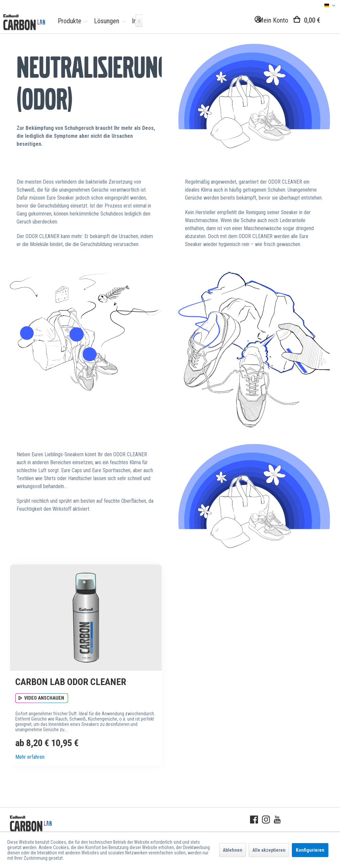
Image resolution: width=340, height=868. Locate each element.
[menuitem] (71, 21)
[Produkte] (71, 21)
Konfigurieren (310, 850)
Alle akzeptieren (269, 850)
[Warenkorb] (313, 21)
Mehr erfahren (30, 757)
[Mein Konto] (270, 21)
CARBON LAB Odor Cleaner (71, 682)
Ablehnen (233, 850)
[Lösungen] (108, 21)
